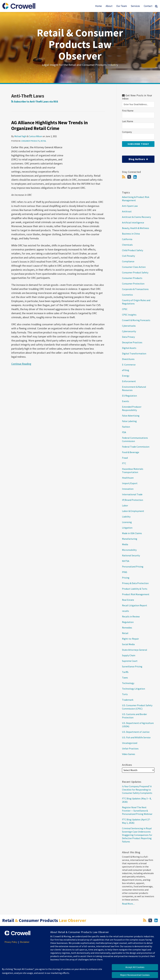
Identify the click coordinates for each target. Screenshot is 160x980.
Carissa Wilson (35, 136)
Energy (126, 376)
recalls (125, 611)
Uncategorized (130, 743)
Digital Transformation (134, 353)
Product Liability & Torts (135, 589)
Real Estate (128, 600)
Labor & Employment (133, 511)
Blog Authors (135, 158)
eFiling (126, 370)
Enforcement (129, 381)
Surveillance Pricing (132, 666)
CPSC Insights (129, 315)
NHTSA (126, 561)
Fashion (126, 427)
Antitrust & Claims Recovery (136, 217)
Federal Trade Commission (136, 447)
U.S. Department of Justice (136, 732)
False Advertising (131, 416)
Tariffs (125, 672)
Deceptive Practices (132, 342)
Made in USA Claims (132, 533)
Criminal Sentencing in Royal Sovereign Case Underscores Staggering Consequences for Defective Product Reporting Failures (137, 835)
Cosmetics (127, 295)
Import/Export (130, 483)
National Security (131, 555)
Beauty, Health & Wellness (136, 228)
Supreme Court (130, 661)
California (127, 239)
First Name (128, 111)
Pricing (126, 578)
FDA (124, 432)
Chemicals (127, 245)
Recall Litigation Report (135, 605)
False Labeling (129, 421)
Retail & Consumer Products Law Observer (80, 44)
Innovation (128, 489)
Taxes (125, 678)
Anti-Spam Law (130, 206)
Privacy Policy (11, 942)
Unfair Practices (130, 749)
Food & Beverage (131, 452)
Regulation (128, 622)
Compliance (128, 261)
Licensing (127, 522)
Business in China (131, 234)
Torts (125, 694)
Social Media (128, 644)
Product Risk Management (136, 594)
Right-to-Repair (130, 639)
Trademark (128, 700)
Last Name (128, 121)
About (109, 6)
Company (127, 132)
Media (125, 544)
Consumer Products (30, 141)
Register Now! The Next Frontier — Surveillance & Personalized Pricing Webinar (137, 811)
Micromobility (129, 550)
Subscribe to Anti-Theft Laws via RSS (35, 101)
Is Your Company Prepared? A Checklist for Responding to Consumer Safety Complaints (138, 790)
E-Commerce (129, 365)
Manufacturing (130, 539)
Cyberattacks (129, 326)
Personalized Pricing (133, 567)
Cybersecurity (129, 331)
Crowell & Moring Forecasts (136, 320)
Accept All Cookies (135, 967)
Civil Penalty (128, 256)
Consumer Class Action (134, 267)
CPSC (125, 309)
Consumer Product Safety (135, 272)
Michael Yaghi (20, 136)
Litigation (127, 528)
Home (98, 6)
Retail (43, 141)
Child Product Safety (133, 250)
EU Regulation (129, 396)
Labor (125, 505)
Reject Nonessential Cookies (135, 975)
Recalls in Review (131, 616)
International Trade (132, 494)
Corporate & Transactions (135, 289)
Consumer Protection (133, 284)
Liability (126, 517)
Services (135, 6)
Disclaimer (25, 942)
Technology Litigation (134, 689)
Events (126, 401)
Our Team (122, 6)
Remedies (127, 628)
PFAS (125, 572)
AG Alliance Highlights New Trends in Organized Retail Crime (50, 125)
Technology (128, 683)
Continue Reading (21, 364)
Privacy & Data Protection (135, 583)
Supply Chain (129, 655)
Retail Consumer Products (44, 920)
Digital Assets (129, 348)
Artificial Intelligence (133, 222)
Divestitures (128, 359)
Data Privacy (128, 337)
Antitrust (127, 211)
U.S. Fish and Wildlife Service (136, 737)
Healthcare (128, 478)
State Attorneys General (135, 650)
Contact (148, 6)
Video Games (129, 754)
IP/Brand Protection (133, 500)
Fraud (125, 458)
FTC (124, 463)
